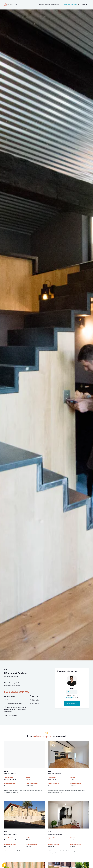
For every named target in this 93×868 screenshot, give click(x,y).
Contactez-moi (72, 704)
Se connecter (84, 5)
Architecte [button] (72, 692)
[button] (4, 865)
